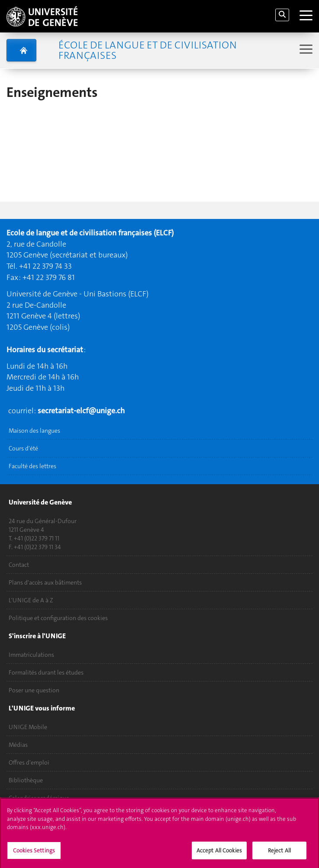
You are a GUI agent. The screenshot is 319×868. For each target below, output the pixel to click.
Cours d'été (23, 448)
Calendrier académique (39, 798)
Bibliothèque (26, 780)
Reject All (279, 854)
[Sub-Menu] (305, 50)
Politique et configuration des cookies (58, 618)
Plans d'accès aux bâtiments (45, 582)
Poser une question (34, 690)
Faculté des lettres (32, 466)
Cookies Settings (34, 854)
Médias (18, 745)
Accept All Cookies (219, 854)
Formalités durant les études (46, 672)
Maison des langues (34, 431)
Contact (19, 565)
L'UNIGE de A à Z (31, 600)
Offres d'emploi (29, 762)
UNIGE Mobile (28, 727)
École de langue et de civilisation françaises (148, 50)
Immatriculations (31, 655)
